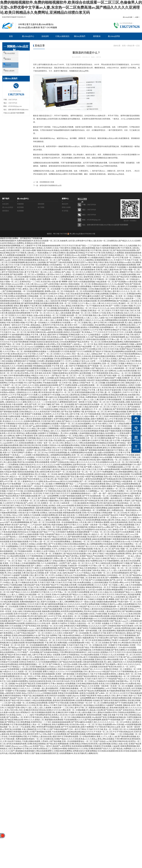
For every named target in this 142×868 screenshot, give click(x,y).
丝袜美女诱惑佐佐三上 (42, 749)
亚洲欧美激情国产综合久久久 (100, 749)
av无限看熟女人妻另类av (45, 274)
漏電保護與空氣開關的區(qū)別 (51, 185)
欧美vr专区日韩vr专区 (14, 710)
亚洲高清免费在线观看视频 (125, 315)
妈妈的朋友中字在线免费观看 (56, 486)
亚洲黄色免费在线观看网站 (112, 342)
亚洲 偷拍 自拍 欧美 (43, 373)
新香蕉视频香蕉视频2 (28, 664)
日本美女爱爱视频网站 (63, 359)
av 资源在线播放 (42, 253)
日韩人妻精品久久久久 (68, 443)
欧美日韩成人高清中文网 (69, 400)
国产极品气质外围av (71, 556)
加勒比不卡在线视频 (117, 267)
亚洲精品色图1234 (76, 335)
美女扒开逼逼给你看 (113, 390)
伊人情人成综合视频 (8, 462)
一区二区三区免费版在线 (111, 496)
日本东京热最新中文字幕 (73, 467)
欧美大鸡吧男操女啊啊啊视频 (111, 505)
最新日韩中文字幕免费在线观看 (66, 736)
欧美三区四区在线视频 (130, 578)
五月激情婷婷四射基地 (52, 556)
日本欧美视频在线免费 (52, 270)
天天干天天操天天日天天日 (67, 551)
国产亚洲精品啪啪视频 (12, 291)
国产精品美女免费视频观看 (95, 691)
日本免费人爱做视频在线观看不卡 (50, 361)
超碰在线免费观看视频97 (123, 465)
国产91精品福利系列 (83, 404)
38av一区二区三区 (19, 332)
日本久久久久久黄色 (30, 385)
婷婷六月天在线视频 (13, 626)
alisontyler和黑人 (18, 284)
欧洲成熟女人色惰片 (126, 385)
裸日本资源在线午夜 (46, 392)
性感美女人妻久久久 (75, 416)
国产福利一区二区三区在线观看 (43, 522)
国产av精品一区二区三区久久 (73, 272)
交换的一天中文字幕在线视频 (100, 426)
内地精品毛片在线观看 (85, 274)
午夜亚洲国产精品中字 (49, 585)
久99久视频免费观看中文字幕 (120, 318)
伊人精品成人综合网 (75, 691)
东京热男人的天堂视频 (132, 688)
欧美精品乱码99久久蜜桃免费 (75, 258)
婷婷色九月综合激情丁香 (74, 332)
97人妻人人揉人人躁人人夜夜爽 (49, 320)
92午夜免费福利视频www (86, 619)
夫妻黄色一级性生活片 (12, 325)
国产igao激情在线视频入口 (15, 397)
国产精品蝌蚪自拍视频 (131, 611)
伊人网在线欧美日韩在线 (86, 460)
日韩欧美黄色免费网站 (63, 751)
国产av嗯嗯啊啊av (112, 578)
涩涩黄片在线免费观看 (37, 590)
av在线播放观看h (35, 327)
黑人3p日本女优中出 (8, 298)
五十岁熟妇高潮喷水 (123, 424)
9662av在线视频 (106, 457)
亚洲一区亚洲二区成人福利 (56, 573)
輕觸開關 (20, 204)
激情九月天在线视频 (129, 286)
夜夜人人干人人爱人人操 (111, 570)
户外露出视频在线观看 (31, 741)
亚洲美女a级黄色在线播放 (66, 638)
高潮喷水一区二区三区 (50, 503)
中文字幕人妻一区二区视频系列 (109, 392)
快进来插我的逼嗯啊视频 (10, 246)
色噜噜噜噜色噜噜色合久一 (11, 301)
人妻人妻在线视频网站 (107, 631)
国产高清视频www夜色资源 (51, 258)
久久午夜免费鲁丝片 (67, 619)
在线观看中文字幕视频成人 (49, 433)
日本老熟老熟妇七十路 (57, 286)
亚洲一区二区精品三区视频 (129, 296)
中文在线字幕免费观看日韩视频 (74, 289)
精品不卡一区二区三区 (65, 392)
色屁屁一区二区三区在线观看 (30, 672)
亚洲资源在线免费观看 (40, 647)
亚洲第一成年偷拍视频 (19, 368)
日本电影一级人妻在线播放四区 (40, 558)
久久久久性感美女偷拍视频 (125, 274)
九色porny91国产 (51, 619)
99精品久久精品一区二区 (113, 568)
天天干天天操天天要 (119, 366)
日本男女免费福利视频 (33, 539)
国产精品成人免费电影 (122, 749)
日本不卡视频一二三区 (42, 407)
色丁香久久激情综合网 (101, 563)
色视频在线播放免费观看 (106, 602)
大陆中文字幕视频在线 (78, 366)
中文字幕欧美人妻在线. (130, 248)
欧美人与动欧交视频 (99, 614)
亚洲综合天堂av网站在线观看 (107, 659)
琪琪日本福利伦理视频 (107, 344)
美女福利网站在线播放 (104, 325)
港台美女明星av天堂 (52, 344)
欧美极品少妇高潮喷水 (61, 250)
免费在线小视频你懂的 (49, 501)
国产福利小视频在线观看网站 (15, 604)
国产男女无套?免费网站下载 (73, 412)
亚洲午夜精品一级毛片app (125, 443)
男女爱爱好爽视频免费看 (113, 590)
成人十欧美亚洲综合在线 (31, 467)
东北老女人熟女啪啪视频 (108, 676)
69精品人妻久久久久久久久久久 (82, 462)
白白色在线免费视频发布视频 (92, 431)
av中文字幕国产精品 (114, 688)
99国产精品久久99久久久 (57, 537)
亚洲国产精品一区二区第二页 (12, 344)
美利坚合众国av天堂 (18, 734)
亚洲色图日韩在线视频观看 (44, 674)
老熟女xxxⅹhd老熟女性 (56, 599)
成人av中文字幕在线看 (114, 419)
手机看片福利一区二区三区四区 (70, 479)
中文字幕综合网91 (46, 356)
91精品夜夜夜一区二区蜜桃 (25, 279)
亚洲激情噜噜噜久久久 (104, 260)
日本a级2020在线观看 (127, 647)
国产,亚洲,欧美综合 (127, 710)
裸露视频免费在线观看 (72, 513)
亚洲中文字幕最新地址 (70, 655)
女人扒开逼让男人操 (48, 479)
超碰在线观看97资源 (116, 508)
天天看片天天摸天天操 (26, 580)
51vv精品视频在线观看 (14, 339)
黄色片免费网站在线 (122, 325)
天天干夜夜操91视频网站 (117, 587)
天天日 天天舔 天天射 (17, 265)
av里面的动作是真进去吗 (43, 657)
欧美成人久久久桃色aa (88, 739)
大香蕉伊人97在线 (98, 313)
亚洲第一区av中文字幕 (114, 258)
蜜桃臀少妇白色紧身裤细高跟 (116, 522)
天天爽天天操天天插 (58, 705)
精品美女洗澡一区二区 (78, 472)
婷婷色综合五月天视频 (26, 532)
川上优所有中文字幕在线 (13, 503)
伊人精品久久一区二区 (15, 477)
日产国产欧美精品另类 (31, 626)
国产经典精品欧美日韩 (69, 347)
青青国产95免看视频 (69, 301)
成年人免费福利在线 (115, 510)
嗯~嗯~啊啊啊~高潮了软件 (67, 282)
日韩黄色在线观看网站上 (128, 712)
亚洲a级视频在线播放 (97, 575)
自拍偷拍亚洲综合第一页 (57, 339)
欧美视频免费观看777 (131, 431)
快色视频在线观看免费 (49, 303)
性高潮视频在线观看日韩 (27, 631)
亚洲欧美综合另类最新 (76, 561)
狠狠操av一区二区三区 (116, 489)
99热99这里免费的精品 (110, 414)
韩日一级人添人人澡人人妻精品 (48, 272)
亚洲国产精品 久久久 (125, 619)
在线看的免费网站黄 (32, 421)
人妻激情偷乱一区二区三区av (24, 320)
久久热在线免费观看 (29, 431)
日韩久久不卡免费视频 (26, 460)
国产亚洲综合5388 (111, 710)
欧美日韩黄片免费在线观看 (89, 298)
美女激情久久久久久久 (14, 378)
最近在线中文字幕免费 (89, 371)
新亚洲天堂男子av (80, 262)
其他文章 (11, 68)
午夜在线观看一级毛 (20, 404)
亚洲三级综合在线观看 (43, 436)
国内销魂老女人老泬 (66, 308)
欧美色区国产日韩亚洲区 (50, 412)
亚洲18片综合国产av (22, 614)
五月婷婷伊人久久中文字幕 (91, 330)
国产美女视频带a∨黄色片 (113, 664)
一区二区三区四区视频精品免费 (127, 327)
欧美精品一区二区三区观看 (55, 315)
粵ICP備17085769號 (60, 234)
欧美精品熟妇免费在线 (118, 395)
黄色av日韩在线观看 (122, 474)
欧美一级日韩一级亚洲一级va (56, 390)
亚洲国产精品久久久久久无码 (66, 739)
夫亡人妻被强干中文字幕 (31, 246)
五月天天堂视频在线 (43, 371)
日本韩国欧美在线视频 (110, 428)
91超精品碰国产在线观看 (24, 371)
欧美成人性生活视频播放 (24, 640)
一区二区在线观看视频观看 (33, 291)
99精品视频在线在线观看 (81, 717)
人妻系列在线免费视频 (93, 479)
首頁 (11, 36)
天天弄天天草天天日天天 (36, 255)
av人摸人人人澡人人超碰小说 (96, 318)
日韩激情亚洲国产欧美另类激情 (26, 479)
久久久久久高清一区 (45, 460)
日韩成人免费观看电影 (88, 397)
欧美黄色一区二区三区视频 (77, 616)
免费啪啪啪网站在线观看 (15, 623)
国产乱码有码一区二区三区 (72, 597)
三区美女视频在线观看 (97, 289)
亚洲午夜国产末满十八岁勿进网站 (66, 371)
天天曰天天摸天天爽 (35, 604)
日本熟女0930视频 (15, 383)
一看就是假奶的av (131, 510)
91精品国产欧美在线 (11, 469)
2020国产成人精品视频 (50, 517)
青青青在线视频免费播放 (28, 260)
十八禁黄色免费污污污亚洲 (58, 351)
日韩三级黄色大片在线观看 (29, 515)
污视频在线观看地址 (71, 330)
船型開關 (20, 207)
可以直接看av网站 (116, 582)
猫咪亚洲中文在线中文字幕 (93, 440)
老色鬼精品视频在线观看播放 (104, 356)
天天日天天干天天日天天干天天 (111, 332)
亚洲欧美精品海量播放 (69, 688)
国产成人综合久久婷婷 (97, 558)
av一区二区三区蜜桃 (79, 323)
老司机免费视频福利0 (120, 573)
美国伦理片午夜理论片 (70, 431)
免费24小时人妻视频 (78, 311)
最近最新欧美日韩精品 (76, 253)
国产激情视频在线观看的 (95, 450)
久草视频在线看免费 (116, 323)
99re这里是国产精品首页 (108, 515)
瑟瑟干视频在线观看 (113, 431)
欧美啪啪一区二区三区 (126, 655)
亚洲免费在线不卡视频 (120, 563)
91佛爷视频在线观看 (84, 549)
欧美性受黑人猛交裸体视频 (53, 318)
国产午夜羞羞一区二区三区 (98, 366)
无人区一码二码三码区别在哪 (127, 462)
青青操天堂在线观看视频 (68, 693)
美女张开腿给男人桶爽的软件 (86, 753)
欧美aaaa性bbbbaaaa (52, 481)
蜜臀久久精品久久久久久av (90, 320)
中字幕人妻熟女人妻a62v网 (26, 289)
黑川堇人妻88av (81, 558)
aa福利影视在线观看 (55, 332)
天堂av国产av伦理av (24, 388)
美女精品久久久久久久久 (13, 421)
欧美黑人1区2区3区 (8, 433)
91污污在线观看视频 (74, 672)
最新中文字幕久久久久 (73, 525)
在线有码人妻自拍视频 (34, 344)
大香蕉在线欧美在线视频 (95, 339)
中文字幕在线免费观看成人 (130, 354)
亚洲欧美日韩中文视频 (65, 712)
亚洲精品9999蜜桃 (59, 749)
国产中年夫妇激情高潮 (76, 337)
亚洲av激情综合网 (42, 472)
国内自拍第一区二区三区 (99, 407)
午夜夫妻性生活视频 (68, 248)
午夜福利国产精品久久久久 (56, 534)
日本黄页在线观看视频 (57, 453)
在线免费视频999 (106, 327)
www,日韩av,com (25, 746)
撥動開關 (41, 204)
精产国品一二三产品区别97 (89, 246)
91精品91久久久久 (10, 672)
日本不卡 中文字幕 (130, 392)
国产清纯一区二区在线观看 (49, 289)
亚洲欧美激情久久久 (119, 448)
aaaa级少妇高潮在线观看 (10, 250)
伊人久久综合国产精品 (56, 368)
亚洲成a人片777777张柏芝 (64, 460)
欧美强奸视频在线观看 (19, 542)
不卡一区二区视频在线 (74, 318)
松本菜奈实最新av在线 (25, 424)
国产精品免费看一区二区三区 (22, 274)
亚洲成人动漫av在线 (35, 315)
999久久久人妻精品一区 (65, 274)
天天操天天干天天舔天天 (10, 330)
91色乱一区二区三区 (101, 532)
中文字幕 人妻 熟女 (39, 335)
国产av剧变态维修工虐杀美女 (56, 284)
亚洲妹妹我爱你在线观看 (68, 397)
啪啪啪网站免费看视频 (14, 599)
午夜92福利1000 (50, 397)
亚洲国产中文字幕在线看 (58, 703)
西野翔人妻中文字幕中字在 (112, 298)
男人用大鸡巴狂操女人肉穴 (118, 534)
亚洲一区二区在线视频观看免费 (34, 645)
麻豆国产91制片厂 (15, 621)
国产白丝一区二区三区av (24, 267)
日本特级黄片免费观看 (65, 532)
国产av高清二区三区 (32, 503)
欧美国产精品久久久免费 (10, 659)
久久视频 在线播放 (12, 467)
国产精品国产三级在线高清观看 (59, 262)
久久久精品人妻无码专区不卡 (66, 296)
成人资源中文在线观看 (56, 578)
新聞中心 (65, 199)
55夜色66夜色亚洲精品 (111, 481)
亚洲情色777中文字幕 (38, 537)
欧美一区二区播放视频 (76, 710)
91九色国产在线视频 (58, 566)
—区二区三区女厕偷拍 (36, 578)
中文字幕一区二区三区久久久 (43, 313)
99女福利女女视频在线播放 (101, 486)
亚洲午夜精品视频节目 (63, 419)
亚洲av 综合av (12, 515)
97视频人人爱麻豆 (109, 525)
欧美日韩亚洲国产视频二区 (77, 578)
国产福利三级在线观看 (104, 421)
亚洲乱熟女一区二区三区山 (86, 308)
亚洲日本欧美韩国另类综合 (115, 416)
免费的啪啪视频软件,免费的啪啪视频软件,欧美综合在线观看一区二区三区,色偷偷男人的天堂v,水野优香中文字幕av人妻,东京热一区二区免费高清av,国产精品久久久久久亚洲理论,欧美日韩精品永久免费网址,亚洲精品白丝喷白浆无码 (71, 7)
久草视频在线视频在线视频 (35, 339)
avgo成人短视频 (11, 260)
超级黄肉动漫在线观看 (49, 385)
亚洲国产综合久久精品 (71, 530)
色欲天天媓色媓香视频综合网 (108, 248)
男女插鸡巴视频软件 (39, 294)
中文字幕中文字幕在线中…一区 (117, 556)
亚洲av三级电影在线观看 (51, 530)
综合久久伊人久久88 (132, 313)
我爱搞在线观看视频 (26, 472)
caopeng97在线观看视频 (9, 669)
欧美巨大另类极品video (105, 542)
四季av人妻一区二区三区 (64, 558)
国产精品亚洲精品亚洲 (80, 250)
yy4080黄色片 (5, 650)
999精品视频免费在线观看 (99, 616)
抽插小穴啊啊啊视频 (50, 428)
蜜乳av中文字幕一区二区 (10, 481)
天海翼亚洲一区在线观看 (81, 267)
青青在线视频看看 (42, 462)
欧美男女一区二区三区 (91, 342)
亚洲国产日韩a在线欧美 (126, 356)
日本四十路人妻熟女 (70, 383)
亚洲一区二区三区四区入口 (70, 303)
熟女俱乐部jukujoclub (63, 356)
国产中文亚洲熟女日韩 (92, 349)
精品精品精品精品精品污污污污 (80, 732)
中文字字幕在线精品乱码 (31, 505)
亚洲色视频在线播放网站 (105, 436)
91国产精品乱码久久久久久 (101, 368)
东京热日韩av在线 (48, 282)
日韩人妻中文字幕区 (95, 554)
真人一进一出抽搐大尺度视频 (78, 368)
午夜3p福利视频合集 (64, 527)
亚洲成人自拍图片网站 (38, 544)
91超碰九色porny (13, 493)
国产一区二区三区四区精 (16, 558)
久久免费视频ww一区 (94, 491)
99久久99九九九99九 (109, 303)
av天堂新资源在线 (88, 635)
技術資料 (45, 36)
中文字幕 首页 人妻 (60, 366)
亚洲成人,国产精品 (119, 359)
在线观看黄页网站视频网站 (104, 455)
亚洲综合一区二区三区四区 (105, 277)
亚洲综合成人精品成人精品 (75, 621)
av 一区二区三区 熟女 (89, 344)
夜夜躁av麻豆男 (107, 520)
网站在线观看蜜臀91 (45, 751)
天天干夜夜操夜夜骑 (100, 373)
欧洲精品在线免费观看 (38, 703)
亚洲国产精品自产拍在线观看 (73, 438)
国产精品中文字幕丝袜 (102, 351)
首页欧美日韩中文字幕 (120, 335)
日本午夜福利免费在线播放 (19, 375)
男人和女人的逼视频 (69, 433)
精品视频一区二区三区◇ (10, 727)
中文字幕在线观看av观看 (34, 378)
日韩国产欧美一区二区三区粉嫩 (92, 383)
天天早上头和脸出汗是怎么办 (77, 361)
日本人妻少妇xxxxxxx (35, 284)
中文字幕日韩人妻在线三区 (101, 250)
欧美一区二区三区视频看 (82, 455)
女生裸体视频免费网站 (124, 472)
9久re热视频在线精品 (96, 258)
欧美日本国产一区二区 (129, 414)
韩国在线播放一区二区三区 (80, 284)
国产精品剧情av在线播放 (123, 486)
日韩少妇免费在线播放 (82, 582)
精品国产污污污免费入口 (31, 395)
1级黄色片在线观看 (87, 693)
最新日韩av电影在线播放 (53, 525)
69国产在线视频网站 (64, 465)
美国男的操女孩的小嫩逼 (131, 628)
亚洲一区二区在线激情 (128, 530)
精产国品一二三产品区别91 (77, 484)
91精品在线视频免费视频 (42, 700)
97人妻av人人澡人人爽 (91, 303)
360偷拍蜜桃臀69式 (31, 356)
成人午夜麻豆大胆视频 (93, 599)
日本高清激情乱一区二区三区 (61, 265)
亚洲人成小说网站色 (108, 371)
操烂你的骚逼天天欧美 (26, 359)
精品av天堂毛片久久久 (31, 693)
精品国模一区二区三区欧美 (40, 595)
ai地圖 (137, 17)
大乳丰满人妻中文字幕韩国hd (91, 522)
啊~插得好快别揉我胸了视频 (95, 715)
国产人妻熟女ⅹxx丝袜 (40, 566)
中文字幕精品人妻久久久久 (49, 431)
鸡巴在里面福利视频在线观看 (128, 308)
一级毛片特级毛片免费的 (114, 491)
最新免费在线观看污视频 (68, 298)
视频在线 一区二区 (27, 469)
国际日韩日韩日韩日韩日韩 (30, 445)
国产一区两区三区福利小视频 (121, 306)
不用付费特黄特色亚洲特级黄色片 (29, 390)
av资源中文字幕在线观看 (57, 590)
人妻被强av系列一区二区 (127, 674)
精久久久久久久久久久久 (31, 270)
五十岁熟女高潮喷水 (57, 253)
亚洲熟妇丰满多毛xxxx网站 (99, 527)
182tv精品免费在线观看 (16, 556)
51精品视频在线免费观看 (115, 554)
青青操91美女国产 (12, 525)
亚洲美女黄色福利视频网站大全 (25, 635)
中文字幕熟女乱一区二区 (126, 436)
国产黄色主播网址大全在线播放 (124, 650)
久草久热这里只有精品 (105, 255)
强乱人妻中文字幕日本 (97, 323)
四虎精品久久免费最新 (115, 253)
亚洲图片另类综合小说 (120, 361)
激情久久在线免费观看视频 (46, 568)
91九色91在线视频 (76, 715)
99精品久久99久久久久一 (41, 375)
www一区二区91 (125, 517)
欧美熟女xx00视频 (58, 337)
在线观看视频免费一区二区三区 (114, 607)
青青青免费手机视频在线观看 (48, 727)
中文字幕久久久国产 (36, 354)
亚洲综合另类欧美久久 (68, 607)
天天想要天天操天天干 (95, 378)
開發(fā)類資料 (13, 74)
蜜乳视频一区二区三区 (81, 313)
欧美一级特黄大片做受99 (57, 623)
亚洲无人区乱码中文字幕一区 (86, 265)
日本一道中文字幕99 (77, 729)
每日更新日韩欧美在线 (36, 332)
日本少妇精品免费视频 (99, 294)
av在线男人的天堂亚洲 (108, 265)
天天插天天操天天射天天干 (23, 568)
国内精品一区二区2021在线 (52, 626)
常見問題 (65, 211)
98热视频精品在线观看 (42, 366)
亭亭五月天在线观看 (125, 397)
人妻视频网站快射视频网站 (60, 455)
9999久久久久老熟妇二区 (34, 720)
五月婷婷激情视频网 (16, 262)
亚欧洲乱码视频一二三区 (18, 337)
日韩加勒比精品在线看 (32, 611)
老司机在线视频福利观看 (16, 744)
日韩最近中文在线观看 (30, 659)
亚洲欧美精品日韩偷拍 (78, 744)
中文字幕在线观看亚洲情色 (105, 674)
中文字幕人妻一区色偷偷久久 (37, 323)
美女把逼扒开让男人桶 (96, 537)
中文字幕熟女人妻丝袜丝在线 (91, 609)
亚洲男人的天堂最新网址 (91, 363)
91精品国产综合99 (47, 638)
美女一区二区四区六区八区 (115, 729)
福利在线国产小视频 (113, 378)
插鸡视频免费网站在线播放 (35, 351)
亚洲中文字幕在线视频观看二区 (112, 400)
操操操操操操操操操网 (51, 246)
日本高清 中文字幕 (59, 450)
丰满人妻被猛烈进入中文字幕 (34, 729)
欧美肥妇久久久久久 (15, 539)
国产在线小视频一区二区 (130, 270)
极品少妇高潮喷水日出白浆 (89, 428)
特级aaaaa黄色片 (104, 696)
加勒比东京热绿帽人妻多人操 (72, 469)
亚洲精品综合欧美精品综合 (107, 635)
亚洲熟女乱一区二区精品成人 (127, 255)
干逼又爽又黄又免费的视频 (41, 306)
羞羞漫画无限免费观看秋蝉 (19, 313)
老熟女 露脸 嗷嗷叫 (21, 306)
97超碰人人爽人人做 (120, 585)
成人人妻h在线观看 (63, 313)
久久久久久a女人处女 (106, 308)
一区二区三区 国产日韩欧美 (38, 498)
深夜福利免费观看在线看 (10, 431)
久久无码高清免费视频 (91, 520)
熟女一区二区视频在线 (42, 724)
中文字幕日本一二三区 (119, 623)
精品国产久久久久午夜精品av (79, 573)
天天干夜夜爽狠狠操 (34, 556)
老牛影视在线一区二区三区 (96, 412)
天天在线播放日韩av (50, 327)
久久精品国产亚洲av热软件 (14, 349)
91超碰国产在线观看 (20, 575)
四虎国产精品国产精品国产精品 (70, 568)
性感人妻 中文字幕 (27, 272)
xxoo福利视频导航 (80, 527)
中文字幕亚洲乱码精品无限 (55, 491)
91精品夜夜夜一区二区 (105, 282)
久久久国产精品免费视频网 (97, 337)
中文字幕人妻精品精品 (31, 325)
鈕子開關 (41, 207)
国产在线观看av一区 (66, 260)
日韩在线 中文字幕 (66, 409)
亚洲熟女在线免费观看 (17, 296)
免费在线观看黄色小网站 (52, 467)
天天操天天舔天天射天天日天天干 (56, 493)
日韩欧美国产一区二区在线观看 (76, 633)
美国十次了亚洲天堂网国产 (32, 311)
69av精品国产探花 (122, 284)
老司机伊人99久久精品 (99, 592)
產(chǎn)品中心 (28, 36)
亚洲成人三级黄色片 (81, 359)
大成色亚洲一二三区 (132, 298)
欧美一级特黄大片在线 (82, 402)
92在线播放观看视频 (86, 282)
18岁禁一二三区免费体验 (61, 279)
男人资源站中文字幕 (98, 633)
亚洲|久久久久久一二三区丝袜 (39, 402)
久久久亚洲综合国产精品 (79, 647)
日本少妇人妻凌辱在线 (84, 277)
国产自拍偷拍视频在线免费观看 (56, 311)
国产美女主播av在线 (76, 477)
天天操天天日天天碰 (63, 582)
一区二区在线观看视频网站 (106, 385)
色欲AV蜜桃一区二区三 (9, 282)
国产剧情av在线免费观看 (41, 650)
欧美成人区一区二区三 (48, 260)
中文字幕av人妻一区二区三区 (118, 339)
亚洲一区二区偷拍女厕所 (70, 363)
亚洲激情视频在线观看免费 (86, 517)
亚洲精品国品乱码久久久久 (102, 284)
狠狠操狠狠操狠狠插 (54, 587)
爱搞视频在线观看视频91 (43, 419)
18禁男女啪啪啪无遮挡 (68, 428)
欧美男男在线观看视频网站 (72, 611)
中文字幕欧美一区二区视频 (104, 279)
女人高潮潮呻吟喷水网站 (130, 428)
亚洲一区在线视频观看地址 (23, 474)
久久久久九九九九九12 (46, 465)
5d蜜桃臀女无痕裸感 (109, 246)
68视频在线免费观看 (97, 484)
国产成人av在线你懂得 (116, 597)
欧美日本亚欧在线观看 (128, 751)
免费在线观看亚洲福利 (25, 739)
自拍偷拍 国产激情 (19, 327)
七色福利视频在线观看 (87, 433)
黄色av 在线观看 (54, 655)
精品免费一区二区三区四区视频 (79, 315)
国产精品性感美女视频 (32, 686)
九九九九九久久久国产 (30, 330)
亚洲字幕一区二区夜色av (108, 517)
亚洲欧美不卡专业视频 (51, 395)
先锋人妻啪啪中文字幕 (124, 272)
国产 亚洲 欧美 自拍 (115, 289)
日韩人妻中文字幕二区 (74, 414)
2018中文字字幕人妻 (57, 616)
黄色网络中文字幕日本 (40, 592)
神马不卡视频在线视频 (117, 412)
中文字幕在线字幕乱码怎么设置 (108, 727)
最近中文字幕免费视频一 (13, 484)
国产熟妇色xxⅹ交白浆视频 (17, 537)
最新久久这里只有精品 (78, 390)
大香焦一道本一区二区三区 (47, 443)
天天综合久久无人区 (18, 347)
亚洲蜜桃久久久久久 (117, 294)
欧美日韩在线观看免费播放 (37, 265)
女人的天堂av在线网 (94, 590)
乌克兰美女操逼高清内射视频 (77, 294)
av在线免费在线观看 (86, 385)
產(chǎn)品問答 (114, 36)
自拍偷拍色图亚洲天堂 (49, 753)
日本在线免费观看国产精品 (70, 342)
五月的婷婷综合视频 (49, 409)
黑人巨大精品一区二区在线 (46, 474)
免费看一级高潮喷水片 (84, 409)
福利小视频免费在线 (105, 460)
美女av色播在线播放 (43, 549)
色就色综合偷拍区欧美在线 (47, 342)
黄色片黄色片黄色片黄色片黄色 (101, 262)
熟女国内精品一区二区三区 (128, 503)
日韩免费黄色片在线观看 (60, 323)
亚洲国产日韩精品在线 (59, 462)
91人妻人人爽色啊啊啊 (65, 602)
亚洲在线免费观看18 (27, 443)
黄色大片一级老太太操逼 (85, 602)
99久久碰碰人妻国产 (56, 255)
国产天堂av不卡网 (119, 438)
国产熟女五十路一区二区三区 (64, 375)
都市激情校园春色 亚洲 (29, 258)
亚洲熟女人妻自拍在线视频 (51, 513)
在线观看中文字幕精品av (128, 445)
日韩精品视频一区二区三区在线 (40, 296)
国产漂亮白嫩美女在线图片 (89, 296)
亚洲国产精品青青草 (88, 696)
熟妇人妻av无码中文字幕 (103, 315)
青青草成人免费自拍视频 (26, 433)
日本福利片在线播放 (90, 457)
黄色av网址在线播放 (106, 739)
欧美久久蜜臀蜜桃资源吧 (64, 277)
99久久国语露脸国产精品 (119, 592)
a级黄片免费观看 (43, 279)
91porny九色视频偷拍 (36, 347)
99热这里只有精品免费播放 (98, 380)
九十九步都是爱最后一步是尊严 (97, 335)
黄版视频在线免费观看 (127, 265)
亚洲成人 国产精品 (70, 320)
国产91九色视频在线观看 (99, 580)
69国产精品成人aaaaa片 (119, 621)
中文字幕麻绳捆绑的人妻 (113, 561)
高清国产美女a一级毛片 (42, 746)
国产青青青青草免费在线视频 (125, 409)
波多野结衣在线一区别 (82, 465)
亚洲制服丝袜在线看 (49, 628)
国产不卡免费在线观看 (68, 385)
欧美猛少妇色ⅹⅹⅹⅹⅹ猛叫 (28, 628)
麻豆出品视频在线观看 (15, 643)
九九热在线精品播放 (100, 582)
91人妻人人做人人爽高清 (22, 419)
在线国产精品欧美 (88, 255)
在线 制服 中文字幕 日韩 (117, 715)
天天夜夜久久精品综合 (61, 426)
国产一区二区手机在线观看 (90, 481)
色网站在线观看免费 (75, 599)
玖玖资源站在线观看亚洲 (53, 349)
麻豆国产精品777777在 (46, 532)
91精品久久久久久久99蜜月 (95, 597)
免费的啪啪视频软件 (132, 342)
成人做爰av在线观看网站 (104, 453)
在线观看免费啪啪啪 (118, 380)
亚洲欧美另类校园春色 (12, 696)
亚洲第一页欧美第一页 (92, 525)
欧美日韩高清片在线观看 (55, 696)
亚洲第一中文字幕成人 (12, 563)
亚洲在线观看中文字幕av (46, 684)
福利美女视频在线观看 (15, 440)
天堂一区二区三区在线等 (33, 597)
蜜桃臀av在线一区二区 (54, 291)
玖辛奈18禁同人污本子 (71, 270)
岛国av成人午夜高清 (112, 477)
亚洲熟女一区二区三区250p (36, 453)
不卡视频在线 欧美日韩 (99, 306)
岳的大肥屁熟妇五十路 (76, 705)
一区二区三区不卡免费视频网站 (101, 472)
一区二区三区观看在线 (61, 698)
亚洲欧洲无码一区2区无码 (40, 337)
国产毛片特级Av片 (33, 409)
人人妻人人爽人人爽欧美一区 (43, 527)
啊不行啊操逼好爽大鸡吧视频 (24, 438)
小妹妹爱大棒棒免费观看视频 (124, 746)
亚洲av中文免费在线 (115, 313)
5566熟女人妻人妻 (10, 582)
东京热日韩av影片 (109, 388)
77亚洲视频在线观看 (115, 467)
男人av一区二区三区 (58, 388)
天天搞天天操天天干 (34, 380)
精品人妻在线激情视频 (86, 248)
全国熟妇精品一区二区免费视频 (93, 510)
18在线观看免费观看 (132, 505)
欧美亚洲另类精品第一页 (22, 674)
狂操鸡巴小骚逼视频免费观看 (55, 539)
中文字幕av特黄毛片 (71, 510)
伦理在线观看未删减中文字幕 (95, 291)
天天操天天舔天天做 (130, 390)
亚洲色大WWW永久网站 (56, 710)
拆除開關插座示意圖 (47, 182)
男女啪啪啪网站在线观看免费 (123, 351)
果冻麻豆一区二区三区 (128, 303)
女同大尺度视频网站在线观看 (74, 380)
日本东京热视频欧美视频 (116, 537)
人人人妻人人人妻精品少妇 (44, 520)
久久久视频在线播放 (8, 460)
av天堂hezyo (52, 667)
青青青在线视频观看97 (33, 609)
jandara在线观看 (68, 505)
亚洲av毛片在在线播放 (91, 513)
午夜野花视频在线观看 (28, 496)
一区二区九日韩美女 (123, 722)
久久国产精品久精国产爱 (82, 279)
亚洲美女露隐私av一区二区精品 (66, 436)
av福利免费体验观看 (111, 469)
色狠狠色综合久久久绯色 (35, 623)
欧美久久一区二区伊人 (126, 667)
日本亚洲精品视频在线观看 (87, 684)
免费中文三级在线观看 (107, 551)
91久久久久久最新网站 (85, 260)
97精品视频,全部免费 (68, 585)
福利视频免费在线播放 (21, 335)
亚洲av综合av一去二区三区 (120, 373)
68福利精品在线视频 (79, 426)
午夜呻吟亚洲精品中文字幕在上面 (106, 286)
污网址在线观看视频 (87, 443)
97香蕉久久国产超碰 (31, 753)
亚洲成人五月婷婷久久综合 (47, 248)
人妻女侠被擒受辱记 (25, 510)
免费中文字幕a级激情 (61, 407)
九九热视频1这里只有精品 (55, 378)
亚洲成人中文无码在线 (104, 274)
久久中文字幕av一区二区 (13, 351)
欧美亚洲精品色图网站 (77, 544)
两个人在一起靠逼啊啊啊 (48, 496)
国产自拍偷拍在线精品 (49, 652)
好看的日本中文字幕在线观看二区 (100, 272)
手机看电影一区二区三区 (15, 380)
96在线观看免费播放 (82, 489)
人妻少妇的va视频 (28, 250)
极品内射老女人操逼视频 (35, 262)
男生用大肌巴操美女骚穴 (26, 248)
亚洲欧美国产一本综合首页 (32, 486)
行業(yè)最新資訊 (62, 36)
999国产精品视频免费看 (52, 609)
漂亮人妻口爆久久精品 (79, 407)
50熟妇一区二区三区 (101, 402)
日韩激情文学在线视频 (102, 746)
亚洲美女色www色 (72, 255)
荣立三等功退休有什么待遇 (69, 667)
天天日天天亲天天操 (110, 349)
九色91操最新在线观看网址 (17, 681)
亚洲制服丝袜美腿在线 (107, 397)
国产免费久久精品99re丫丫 (95, 467)
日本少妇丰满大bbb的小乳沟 (63, 681)
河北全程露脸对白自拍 (26, 277)
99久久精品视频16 (82, 614)
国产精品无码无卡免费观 (127, 277)
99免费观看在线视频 (37, 368)
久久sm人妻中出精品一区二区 (36, 484)
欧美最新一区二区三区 (101, 404)
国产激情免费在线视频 (77, 537)
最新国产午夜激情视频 (59, 498)
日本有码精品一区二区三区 (117, 575)
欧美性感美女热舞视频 (126, 388)
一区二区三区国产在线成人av (97, 741)
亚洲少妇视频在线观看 (87, 301)
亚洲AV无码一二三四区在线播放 (81, 325)
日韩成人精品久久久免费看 (126, 520)
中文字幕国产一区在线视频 (28, 652)
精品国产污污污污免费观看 (81, 351)
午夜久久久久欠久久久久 (102, 465)
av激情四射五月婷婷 (13, 693)
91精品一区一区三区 (24, 657)
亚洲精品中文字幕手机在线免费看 (94, 395)
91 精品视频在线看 (134, 267)
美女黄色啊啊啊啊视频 (107, 301)
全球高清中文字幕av (57, 294)
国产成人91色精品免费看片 (29, 363)
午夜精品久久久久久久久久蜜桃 (34, 416)
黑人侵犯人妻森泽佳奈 (109, 270)
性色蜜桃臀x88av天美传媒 (113, 724)
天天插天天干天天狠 (122, 260)
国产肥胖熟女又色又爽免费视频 (17, 722)
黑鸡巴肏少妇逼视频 (26, 462)
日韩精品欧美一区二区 (73, 291)
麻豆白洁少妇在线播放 (69, 481)
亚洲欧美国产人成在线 (70, 344)
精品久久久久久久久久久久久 (48, 438)
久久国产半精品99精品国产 (25, 633)
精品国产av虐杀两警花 (62, 746)
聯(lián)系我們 (80, 36)
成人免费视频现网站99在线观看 (114, 320)
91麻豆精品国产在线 (100, 267)
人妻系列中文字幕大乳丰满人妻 (54, 325)
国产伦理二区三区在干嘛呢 (40, 404)
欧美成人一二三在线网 (22, 455)
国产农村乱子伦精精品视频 (11, 585)
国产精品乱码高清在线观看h (124, 250)
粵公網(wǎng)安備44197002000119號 (82, 234)
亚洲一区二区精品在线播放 (130, 659)
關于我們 (6, 199)
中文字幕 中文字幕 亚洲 (95, 253)
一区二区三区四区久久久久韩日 (13, 315)
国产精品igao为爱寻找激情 (19, 647)
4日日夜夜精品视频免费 (33, 491)
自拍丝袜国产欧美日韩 (107, 667)
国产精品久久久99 (69, 421)
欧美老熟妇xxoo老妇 (123, 262)
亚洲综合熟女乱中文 (45, 277)
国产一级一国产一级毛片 (104, 493)
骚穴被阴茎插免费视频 (30, 303)
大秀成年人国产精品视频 (51, 741)
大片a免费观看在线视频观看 (14, 255)
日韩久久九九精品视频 (128, 246)
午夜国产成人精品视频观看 (33, 696)
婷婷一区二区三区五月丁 (109, 354)
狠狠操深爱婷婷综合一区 (96, 587)
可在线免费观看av (80, 575)
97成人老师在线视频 (50, 607)
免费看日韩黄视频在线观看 (17, 732)
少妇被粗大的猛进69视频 (70, 327)
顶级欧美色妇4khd (44, 250)
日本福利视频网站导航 (78, 498)
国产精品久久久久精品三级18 (29, 428)
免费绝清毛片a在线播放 (25, 457)
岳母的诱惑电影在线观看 (120, 616)
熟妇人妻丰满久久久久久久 (118, 291)
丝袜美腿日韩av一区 (80, 306)
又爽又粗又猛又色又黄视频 (122, 404)
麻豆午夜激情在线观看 (101, 698)
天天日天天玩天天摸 (69, 246)
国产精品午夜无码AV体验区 (16, 655)
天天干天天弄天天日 (117, 652)
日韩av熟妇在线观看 (62, 267)
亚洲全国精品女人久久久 (29, 412)
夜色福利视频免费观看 (35, 643)
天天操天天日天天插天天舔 (36, 440)
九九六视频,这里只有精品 (79, 486)
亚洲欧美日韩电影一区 (17, 286)
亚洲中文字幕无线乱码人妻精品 (19, 570)
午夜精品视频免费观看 (50, 363)
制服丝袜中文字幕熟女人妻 (117, 450)
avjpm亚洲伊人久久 (73, 440)
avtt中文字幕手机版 (132, 582)
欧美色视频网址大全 (87, 424)
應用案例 (97, 36)
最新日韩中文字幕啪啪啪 (57, 335)
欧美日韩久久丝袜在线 (82, 356)
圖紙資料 (65, 204)
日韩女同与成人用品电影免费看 (128, 595)
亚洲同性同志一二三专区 (30, 282)
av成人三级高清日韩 (52, 301)
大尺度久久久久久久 (118, 407)
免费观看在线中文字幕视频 (25, 361)
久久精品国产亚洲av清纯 (14, 708)
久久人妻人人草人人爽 (33, 621)
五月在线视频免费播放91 (46, 580)
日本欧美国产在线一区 (21, 650)
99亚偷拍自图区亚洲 (76, 590)
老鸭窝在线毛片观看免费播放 (79, 286)
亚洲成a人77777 (91, 332)
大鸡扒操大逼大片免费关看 (28, 513)
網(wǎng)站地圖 (128, 17)
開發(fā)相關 (66, 207)
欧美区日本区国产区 (34, 349)
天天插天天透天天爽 (46, 582)
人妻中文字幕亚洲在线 (9, 272)
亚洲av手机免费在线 (57, 440)
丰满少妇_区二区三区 (102, 549)
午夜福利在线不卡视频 (57, 691)
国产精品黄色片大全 (32, 530)
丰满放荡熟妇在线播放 (97, 657)
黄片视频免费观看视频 (116, 691)
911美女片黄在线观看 (108, 445)
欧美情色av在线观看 (85, 474)
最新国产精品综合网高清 (10, 270)
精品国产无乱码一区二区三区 (22, 698)
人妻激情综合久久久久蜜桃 (26, 392)
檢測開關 (20, 211)
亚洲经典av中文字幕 (22, 527)
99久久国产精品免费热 (33, 383)
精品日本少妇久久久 (93, 388)
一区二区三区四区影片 (14, 679)
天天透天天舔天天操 (120, 311)
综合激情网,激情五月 (76, 339)
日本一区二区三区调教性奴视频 (98, 438)
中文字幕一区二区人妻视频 (46, 308)
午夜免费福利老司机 (43, 715)
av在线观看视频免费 (76, 643)
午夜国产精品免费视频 (94, 477)
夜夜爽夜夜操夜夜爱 (121, 539)
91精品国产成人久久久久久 (87, 546)
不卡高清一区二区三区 (44, 267)
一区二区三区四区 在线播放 (98, 623)
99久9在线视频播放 (65, 448)
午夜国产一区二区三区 (12, 385)
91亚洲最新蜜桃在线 (40, 455)
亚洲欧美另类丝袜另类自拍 (30, 607)
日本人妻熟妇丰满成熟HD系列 (72, 501)
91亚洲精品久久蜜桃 (131, 498)
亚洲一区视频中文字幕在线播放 (116, 645)
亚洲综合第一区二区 (75, 388)
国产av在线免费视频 (45, 359)
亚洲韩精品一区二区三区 (60, 717)
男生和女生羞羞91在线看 (94, 611)
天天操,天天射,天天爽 (94, 469)
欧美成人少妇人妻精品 (62, 306)
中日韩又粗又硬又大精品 (51, 421)
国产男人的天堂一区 (26, 298)
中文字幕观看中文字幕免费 (65, 570)
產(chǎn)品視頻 (13, 54)
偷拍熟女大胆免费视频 (90, 327)
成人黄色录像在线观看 (115, 708)
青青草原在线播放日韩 (15, 409)
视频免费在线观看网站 (51, 611)
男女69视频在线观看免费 (26, 400)
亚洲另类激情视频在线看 (85, 392)
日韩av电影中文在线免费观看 (122, 532)
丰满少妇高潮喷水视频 (15, 323)
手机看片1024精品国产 (120, 640)
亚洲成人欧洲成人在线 (51, 505)
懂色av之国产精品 (86, 436)
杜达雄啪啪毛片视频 (126, 344)
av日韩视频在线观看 (35, 397)
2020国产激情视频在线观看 (70, 496)
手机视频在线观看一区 (52, 383)
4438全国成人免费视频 (83, 448)
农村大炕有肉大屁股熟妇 (98, 652)
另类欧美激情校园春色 (89, 445)
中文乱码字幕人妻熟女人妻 (46, 298)
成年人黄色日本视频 (43, 698)
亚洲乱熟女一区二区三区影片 (99, 311)
